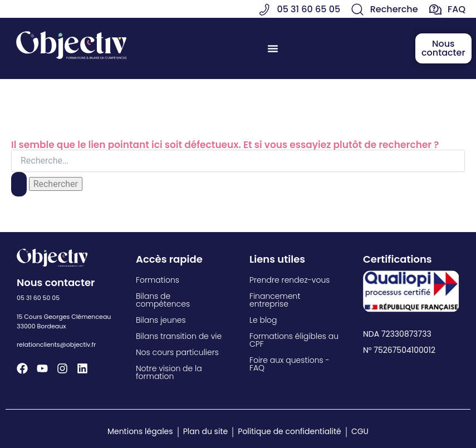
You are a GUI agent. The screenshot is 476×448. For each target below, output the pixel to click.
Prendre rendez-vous (289, 280)
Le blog (263, 320)
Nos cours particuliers (177, 352)
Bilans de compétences (163, 300)
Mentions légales (140, 431)
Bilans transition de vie (179, 336)
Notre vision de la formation (169, 372)
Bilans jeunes (161, 320)
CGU (360, 431)
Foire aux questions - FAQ (289, 364)
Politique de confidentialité (289, 431)
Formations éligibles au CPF (294, 340)
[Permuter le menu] (273, 48)
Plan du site (205, 431)
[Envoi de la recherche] (19, 184)
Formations (158, 280)
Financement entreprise (275, 300)
